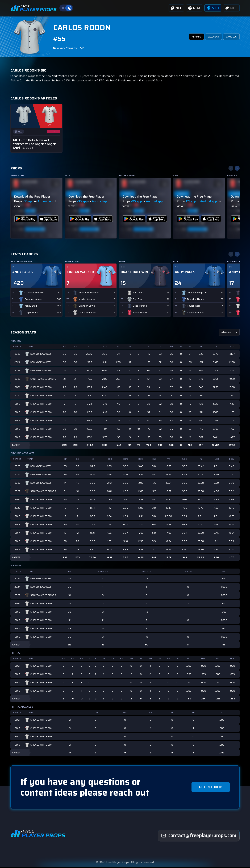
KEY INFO (189, 37)
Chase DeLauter (87, 313)
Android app (46, 202)
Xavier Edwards (196, 313)
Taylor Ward (31, 313)
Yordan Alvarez (87, 300)
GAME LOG (230, 37)
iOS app (28, 202)
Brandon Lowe (87, 307)
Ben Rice (138, 300)
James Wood (140, 313)
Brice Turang (140, 307)
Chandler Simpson (34, 293)
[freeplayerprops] (199, 836)
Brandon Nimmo (33, 300)
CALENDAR (209, 37)
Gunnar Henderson (89, 293)
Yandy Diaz (31, 307)
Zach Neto (138, 293)
